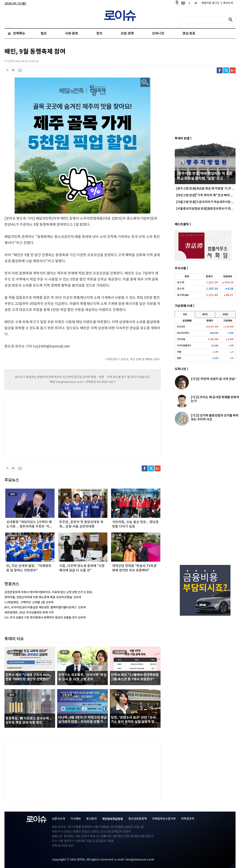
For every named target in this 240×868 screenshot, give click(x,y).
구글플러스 (233, 70)
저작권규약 (188, 819)
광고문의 (91, 819)
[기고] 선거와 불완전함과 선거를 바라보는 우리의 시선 (215, 417)
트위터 (226, 70)
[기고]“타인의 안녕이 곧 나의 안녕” (213, 379)
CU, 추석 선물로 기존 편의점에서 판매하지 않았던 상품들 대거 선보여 (45, 618)
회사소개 (227, 3)
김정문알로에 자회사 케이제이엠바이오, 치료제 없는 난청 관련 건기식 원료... (49, 592)
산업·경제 (127, 33)
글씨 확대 (13, 70)
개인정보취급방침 (112, 819)
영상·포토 (189, 33)
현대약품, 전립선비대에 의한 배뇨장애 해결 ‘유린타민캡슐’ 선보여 (43, 597)
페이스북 (220, 70)
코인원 (225, 314)
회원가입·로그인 (211, 3)
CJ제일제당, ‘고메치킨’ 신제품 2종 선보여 (29, 602)
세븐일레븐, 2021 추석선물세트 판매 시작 (29, 613)
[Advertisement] (45, 426)
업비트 (205, 314)
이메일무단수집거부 (164, 819)
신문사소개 (58, 819)
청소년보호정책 (138, 819)
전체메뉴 (19, 33)
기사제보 (76, 819)
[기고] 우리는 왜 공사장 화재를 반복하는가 (215, 399)
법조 (44, 33)
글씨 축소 (7, 70)
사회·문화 (72, 33)
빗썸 (185, 314)
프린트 (20, 70)
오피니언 (158, 33)
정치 (99, 33)
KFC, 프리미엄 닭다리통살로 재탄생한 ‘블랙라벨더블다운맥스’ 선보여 (45, 607)
